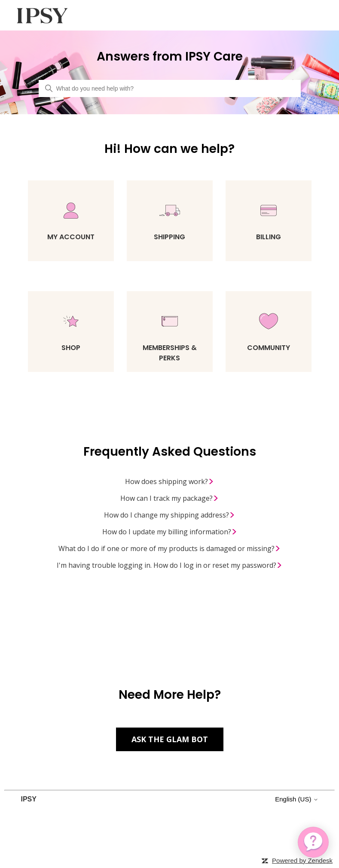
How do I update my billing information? (170, 532)
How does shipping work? (169, 482)
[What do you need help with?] (170, 88)
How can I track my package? (169, 499)
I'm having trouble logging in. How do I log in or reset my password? (169, 566)
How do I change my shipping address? (169, 515)
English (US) (296, 799)
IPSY (28, 799)
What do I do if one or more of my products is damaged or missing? (169, 549)
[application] (313, 842)
